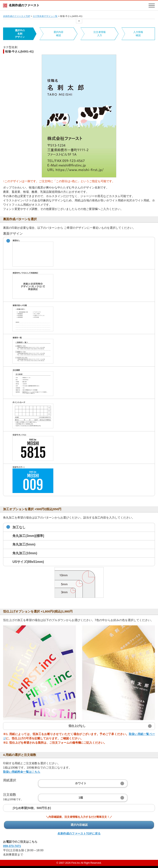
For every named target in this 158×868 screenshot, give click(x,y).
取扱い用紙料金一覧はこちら (22, 772)
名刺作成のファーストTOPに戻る (79, 833)
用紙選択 (10, 780)
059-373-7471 (12, 846)
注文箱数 (13, 797)
